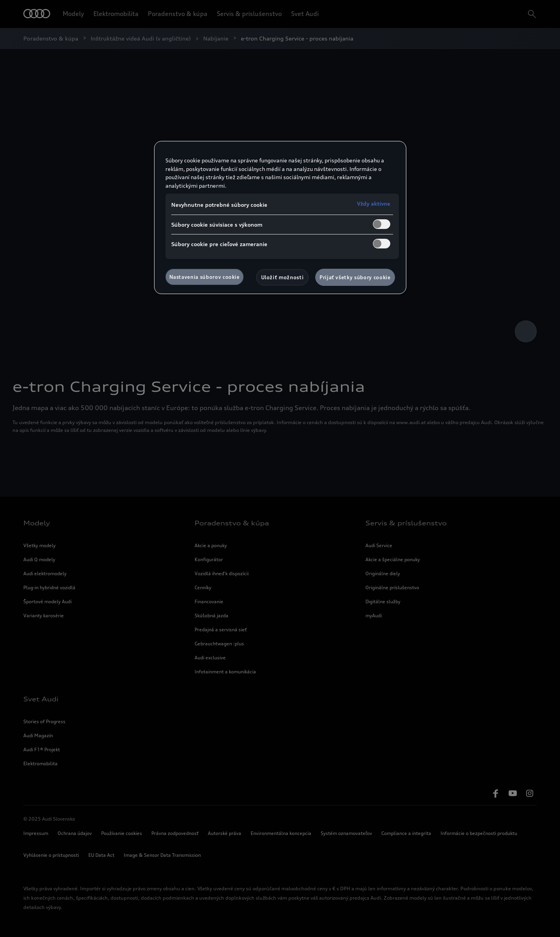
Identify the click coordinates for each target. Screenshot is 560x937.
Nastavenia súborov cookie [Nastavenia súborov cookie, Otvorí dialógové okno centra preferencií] (205, 277)
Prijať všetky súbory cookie (355, 277)
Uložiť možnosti (283, 277)
